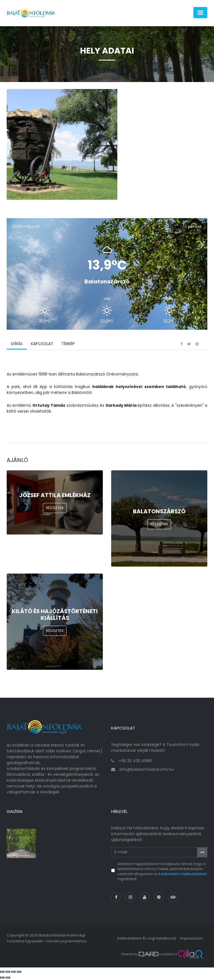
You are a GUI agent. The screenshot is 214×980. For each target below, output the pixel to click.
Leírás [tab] (17, 345)
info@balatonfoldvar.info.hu (147, 770)
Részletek (55, 509)
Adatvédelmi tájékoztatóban (183, 874)
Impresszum (192, 939)
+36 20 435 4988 (135, 761)
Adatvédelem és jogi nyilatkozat (146, 939)
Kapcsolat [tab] (42, 345)
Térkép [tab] (68, 345)
